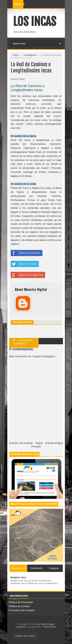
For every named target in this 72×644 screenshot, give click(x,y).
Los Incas (35, 22)
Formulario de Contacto (22, 610)
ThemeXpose (50, 627)
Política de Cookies (25, 636)
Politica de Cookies (19, 606)
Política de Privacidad (21, 602)
